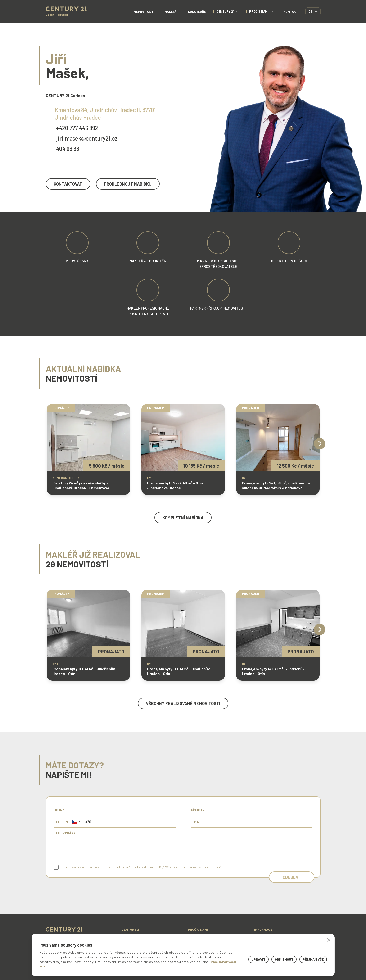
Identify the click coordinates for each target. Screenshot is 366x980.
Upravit (258, 959)
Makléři (171, 11)
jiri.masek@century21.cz (87, 138)
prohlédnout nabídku (128, 184)
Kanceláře (197, 11)
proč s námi (261, 11)
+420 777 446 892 (77, 128)
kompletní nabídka (183, 518)
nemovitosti (144, 11)
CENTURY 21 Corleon (65, 96)
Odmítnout (284, 959)
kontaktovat (68, 184)
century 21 (228, 11)
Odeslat (292, 877)
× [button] (329, 940)
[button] (76, 822)
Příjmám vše (313, 959)
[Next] (320, 444)
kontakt (291, 11)
